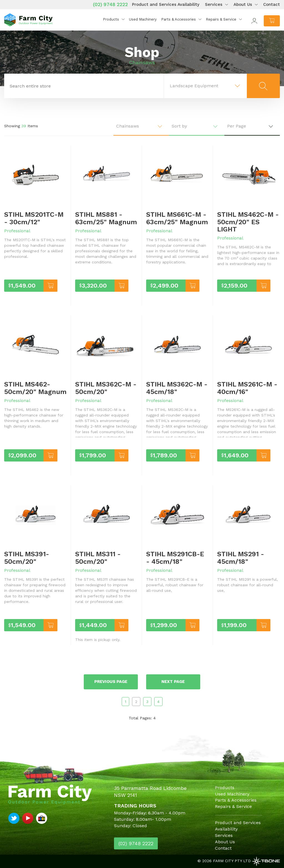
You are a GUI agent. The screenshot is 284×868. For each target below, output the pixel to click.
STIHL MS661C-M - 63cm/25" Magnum (177, 218)
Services (214, 4)
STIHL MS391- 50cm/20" (27, 558)
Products (111, 19)
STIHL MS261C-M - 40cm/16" (247, 388)
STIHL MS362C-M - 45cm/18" (177, 388)
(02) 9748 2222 (110, 4)
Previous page (111, 682)
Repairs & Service (221, 19)
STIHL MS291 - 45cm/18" (241, 558)
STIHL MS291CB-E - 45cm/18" (175, 558)
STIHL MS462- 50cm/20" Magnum (35, 388)
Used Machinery (143, 19)
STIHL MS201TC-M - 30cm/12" (34, 218)
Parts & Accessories (178, 19)
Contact (272, 4)
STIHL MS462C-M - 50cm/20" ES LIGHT (248, 222)
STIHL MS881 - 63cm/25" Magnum (106, 218)
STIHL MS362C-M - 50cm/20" (106, 388)
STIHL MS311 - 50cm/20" (98, 558)
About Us (243, 4)
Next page (173, 682)
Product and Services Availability (166, 4)
